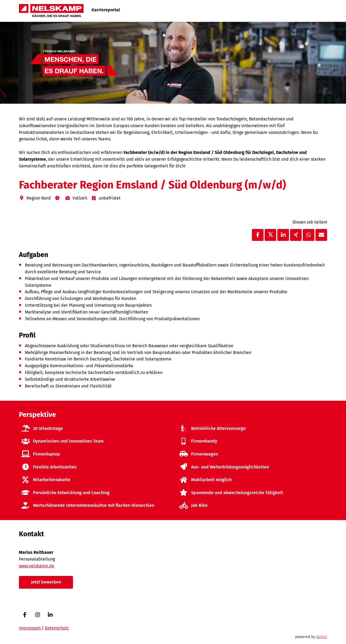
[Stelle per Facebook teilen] (258, 235)
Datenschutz (57, 628)
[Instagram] (37, 615)
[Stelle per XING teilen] (296, 235)
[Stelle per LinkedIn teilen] (283, 235)
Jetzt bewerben (46, 582)
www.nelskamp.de (37, 566)
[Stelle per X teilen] (270, 235)
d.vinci (322, 637)
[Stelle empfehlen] (321, 235)
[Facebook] (25, 615)
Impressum (30, 628)
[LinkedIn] (50, 615)
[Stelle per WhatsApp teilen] (309, 235)
